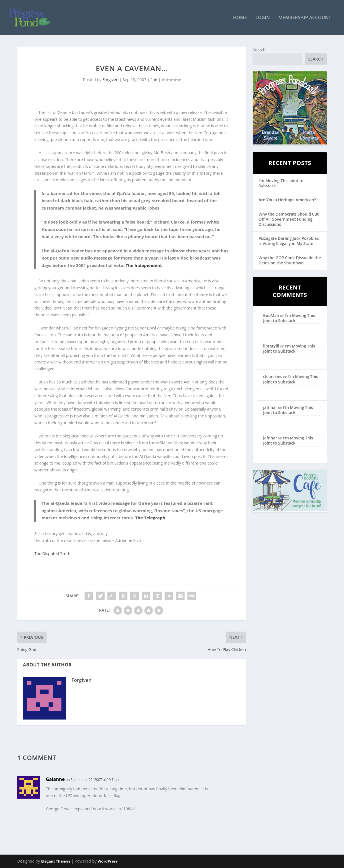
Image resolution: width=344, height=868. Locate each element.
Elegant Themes (56, 861)
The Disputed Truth (52, 554)
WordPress (108, 861)
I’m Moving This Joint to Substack (281, 183)
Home (240, 18)
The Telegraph (150, 518)
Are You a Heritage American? (287, 200)
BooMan (271, 315)
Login (263, 18)
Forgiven (110, 80)
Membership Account (305, 18)
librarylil (271, 346)
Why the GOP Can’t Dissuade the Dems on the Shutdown (290, 260)
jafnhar (270, 408)
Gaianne (55, 779)
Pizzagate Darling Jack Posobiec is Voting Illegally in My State (289, 241)
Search (259, 50)
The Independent (144, 265)
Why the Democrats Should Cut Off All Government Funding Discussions (289, 219)
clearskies (273, 377)
